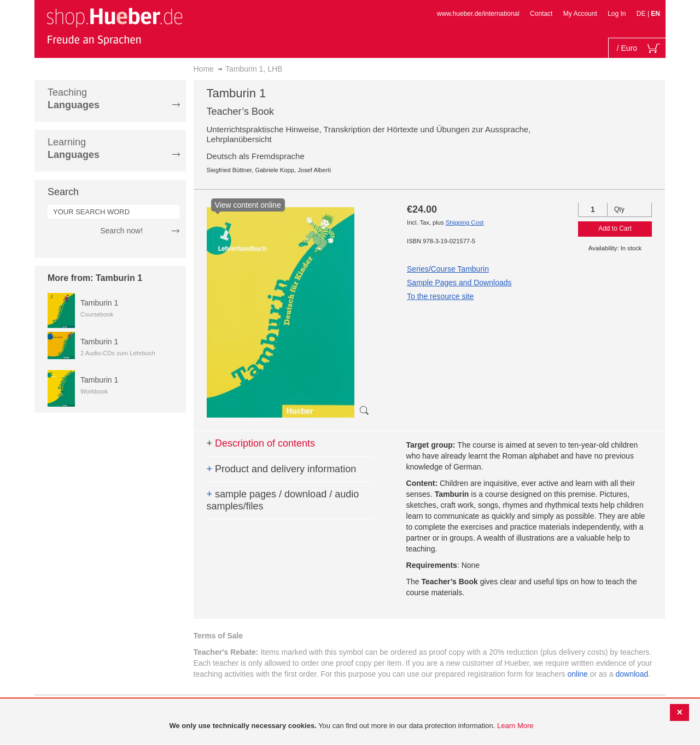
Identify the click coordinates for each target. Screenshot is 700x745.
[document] (351, 726)
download (632, 674)
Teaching (74, 99)
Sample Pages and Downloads (459, 283)
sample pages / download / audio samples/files (283, 500)
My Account (580, 14)
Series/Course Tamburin (448, 269)
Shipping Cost (465, 222)
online (578, 674)
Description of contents (261, 443)
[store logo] (114, 26)
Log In (617, 14)
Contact (541, 14)
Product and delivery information (282, 469)
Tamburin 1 (99, 303)
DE (642, 14)
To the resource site (440, 296)
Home (204, 69)
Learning (74, 148)
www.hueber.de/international (478, 14)
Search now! (121, 231)
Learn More (515, 726)
